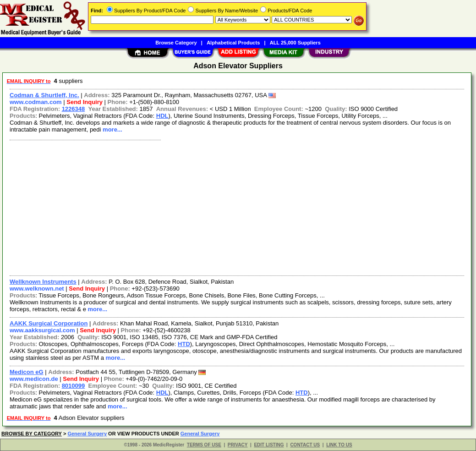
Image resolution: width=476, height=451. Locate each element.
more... (112, 129)
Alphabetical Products (233, 43)
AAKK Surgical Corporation (49, 323)
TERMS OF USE (204, 445)
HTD (184, 344)
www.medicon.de (34, 379)
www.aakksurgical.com (42, 330)
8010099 (74, 386)
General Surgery (87, 434)
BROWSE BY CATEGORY (32, 434)
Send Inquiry (85, 102)
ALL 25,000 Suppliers (295, 43)
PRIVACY (238, 445)
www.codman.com (36, 102)
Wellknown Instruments (43, 282)
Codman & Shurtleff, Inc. (44, 95)
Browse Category (176, 43)
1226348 (74, 109)
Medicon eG (27, 372)
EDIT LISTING (269, 445)
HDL (162, 116)
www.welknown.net (37, 289)
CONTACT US (305, 445)
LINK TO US (339, 445)
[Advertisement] (237, 207)
